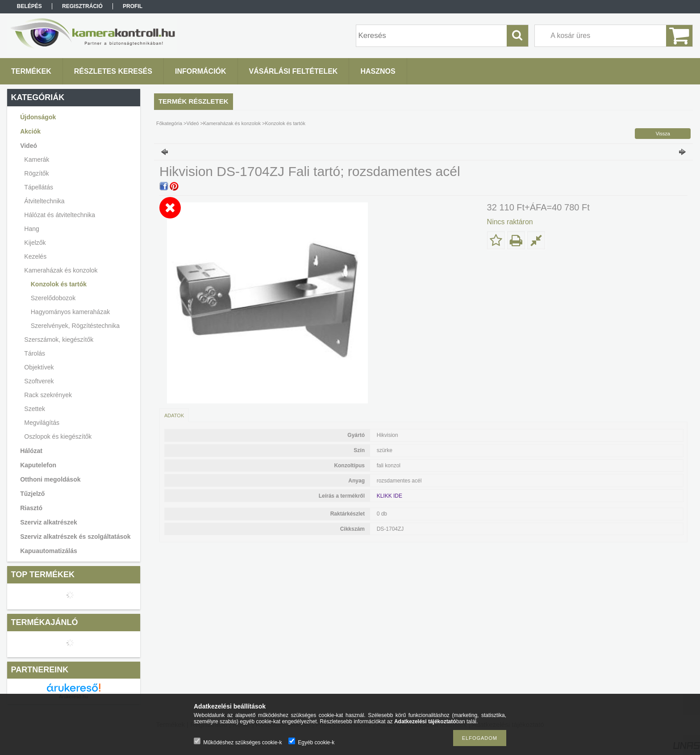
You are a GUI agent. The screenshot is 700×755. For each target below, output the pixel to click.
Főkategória (169, 123)
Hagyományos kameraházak (70, 312)
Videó (193, 123)
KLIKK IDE (390, 496)
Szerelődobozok (53, 298)
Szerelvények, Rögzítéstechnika (75, 326)
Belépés (29, 6)
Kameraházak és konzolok (232, 123)
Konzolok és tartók (59, 284)
